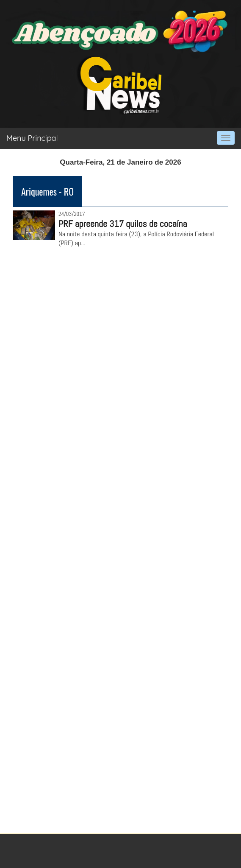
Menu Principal (32, 138)
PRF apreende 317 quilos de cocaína (123, 224)
